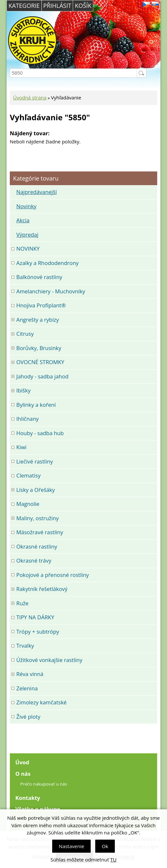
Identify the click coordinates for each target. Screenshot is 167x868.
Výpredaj (27, 235)
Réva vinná (30, 674)
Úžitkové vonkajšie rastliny (49, 660)
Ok (105, 846)
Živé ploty (28, 717)
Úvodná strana (30, 97)
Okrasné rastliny (37, 546)
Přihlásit (57, 6)
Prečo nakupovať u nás (44, 784)
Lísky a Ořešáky (36, 490)
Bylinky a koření (36, 405)
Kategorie (24, 6)
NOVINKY (28, 249)
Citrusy (25, 334)
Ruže (22, 603)
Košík (83, 6)
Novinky (26, 206)
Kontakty (28, 798)
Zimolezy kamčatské (41, 702)
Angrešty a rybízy (38, 320)
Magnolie (28, 504)
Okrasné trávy (34, 560)
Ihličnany (28, 419)
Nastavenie (71, 846)
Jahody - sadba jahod (42, 376)
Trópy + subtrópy (38, 632)
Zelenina (27, 688)
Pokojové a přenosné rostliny (53, 575)
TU (113, 860)
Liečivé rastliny (35, 461)
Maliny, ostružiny (38, 518)
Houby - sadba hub (40, 433)
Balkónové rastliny (39, 277)
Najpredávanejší (37, 192)
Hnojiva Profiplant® (41, 305)
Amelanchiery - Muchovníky (51, 291)
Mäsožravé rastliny (40, 532)
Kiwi (21, 447)
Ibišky (23, 390)
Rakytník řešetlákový (42, 589)
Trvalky (25, 646)
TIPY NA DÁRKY (35, 617)
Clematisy (28, 475)
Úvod (22, 762)
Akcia (23, 220)
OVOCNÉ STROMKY (40, 362)
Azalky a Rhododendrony (47, 263)
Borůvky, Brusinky (39, 348)
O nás (23, 774)
